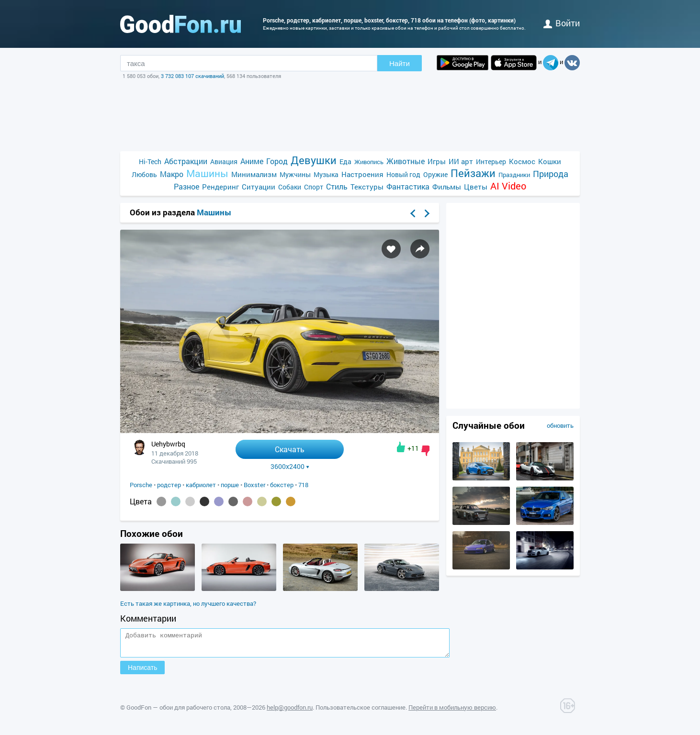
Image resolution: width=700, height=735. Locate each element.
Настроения (362, 174)
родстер (169, 485)
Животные (406, 161)
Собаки (290, 187)
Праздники (514, 175)
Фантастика (408, 186)
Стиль (337, 186)
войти (562, 23)
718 (303, 485)
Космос (522, 161)
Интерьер (491, 161)
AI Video (508, 186)
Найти (400, 63)
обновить (560, 425)
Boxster (254, 485)
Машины (207, 173)
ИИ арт (461, 161)
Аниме (252, 161)
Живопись (369, 162)
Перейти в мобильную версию (452, 712)
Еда (345, 161)
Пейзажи (473, 173)
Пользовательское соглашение (361, 712)
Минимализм (254, 174)
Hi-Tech (150, 161)
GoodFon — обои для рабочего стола (178, 712)
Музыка (326, 174)
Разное (186, 186)
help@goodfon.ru (290, 712)
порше (230, 485)
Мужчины (295, 174)
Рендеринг (220, 187)
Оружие (435, 174)
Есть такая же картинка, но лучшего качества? (188, 603)
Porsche (141, 485)
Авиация (224, 161)
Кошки (550, 161)
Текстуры (367, 187)
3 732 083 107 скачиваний (192, 76)
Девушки (314, 160)
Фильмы (447, 187)
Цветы (476, 187)
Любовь (144, 174)
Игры (437, 161)
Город (277, 161)
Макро (172, 174)
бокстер (282, 485)
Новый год (403, 174)
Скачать (290, 449)
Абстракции (186, 161)
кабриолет (201, 485)
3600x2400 (290, 467)
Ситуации (259, 187)
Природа (551, 174)
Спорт (314, 187)
